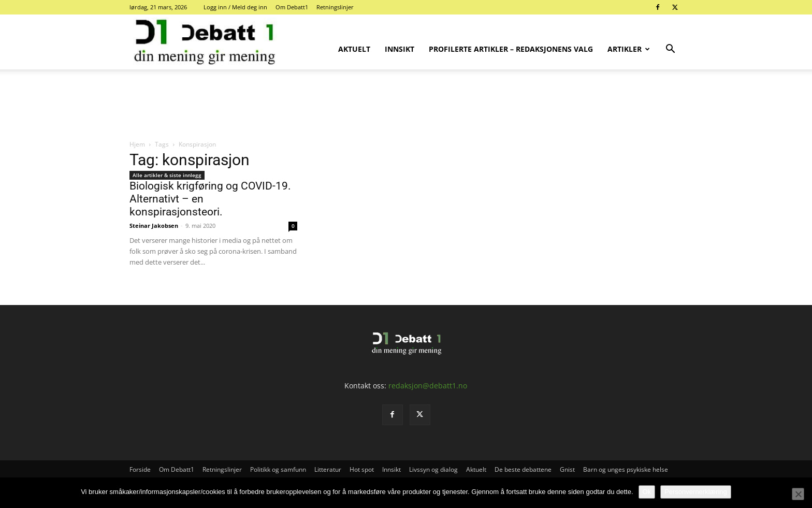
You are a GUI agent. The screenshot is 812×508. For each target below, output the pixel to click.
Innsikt (400, 49)
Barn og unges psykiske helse (626, 469)
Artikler (629, 49)
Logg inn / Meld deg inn (235, 7)
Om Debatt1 (292, 7)
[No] (798, 494)
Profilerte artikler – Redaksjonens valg (511, 49)
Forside (140, 469)
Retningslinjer (335, 7)
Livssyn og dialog (433, 469)
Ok (647, 492)
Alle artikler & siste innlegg (167, 175)
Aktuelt (354, 49)
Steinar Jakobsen (154, 226)
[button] (670, 50)
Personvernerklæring (696, 492)
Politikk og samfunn (278, 469)
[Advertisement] (406, 105)
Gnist (567, 469)
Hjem (137, 144)
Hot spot (362, 469)
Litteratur (328, 469)
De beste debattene (523, 469)
